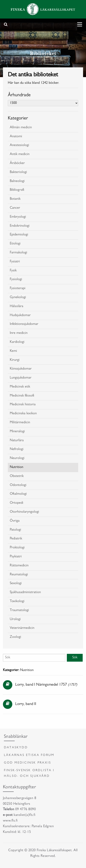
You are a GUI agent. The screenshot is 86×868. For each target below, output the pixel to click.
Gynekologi (18, 298)
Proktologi (17, 548)
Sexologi (16, 584)
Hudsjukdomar (20, 315)
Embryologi (18, 217)
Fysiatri (15, 262)
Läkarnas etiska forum (29, 755)
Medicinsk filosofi (22, 396)
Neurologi (17, 458)
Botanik (15, 199)
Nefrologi (17, 449)
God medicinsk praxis (27, 763)
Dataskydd (16, 748)
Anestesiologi (19, 145)
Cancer (15, 208)
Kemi (13, 351)
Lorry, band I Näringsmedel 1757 (41, 685)
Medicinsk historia (23, 405)
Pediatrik (16, 539)
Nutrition (17, 467)
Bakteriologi (18, 172)
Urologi (15, 619)
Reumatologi (19, 575)
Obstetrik (17, 476)
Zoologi (15, 637)
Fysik (13, 271)
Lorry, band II (26, 704)
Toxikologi (17, 602)
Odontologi (18, 485)
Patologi (15, 530)
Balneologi (17, 181)
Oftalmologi (18, 494)
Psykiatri (16, 557)
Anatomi (16, 137)
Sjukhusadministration (25, 593)
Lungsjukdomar (21, 378)
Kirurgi (15, 360)
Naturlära (17, 441)
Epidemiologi (19, 235)
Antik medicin (20, 154)
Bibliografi (17, 190)
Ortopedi (17, 503)
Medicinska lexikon (23, 414)
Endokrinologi (20, 226)
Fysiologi (16, 280)
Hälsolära (17, 307)
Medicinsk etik (20, 387)
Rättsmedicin (19, 566)
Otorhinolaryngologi (24, 512)
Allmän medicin (21, 128)
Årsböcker (17, 163)
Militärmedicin (20, 423)
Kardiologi (17, 342)
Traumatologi (19, 610)
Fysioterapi (18, 289)
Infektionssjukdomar (24, 324)
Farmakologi (18, 253)
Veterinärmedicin (22, 628)
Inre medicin (19, 333)
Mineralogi (17, 432)
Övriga (15, 521)
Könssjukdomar (21, 369)
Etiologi (15, 244)
